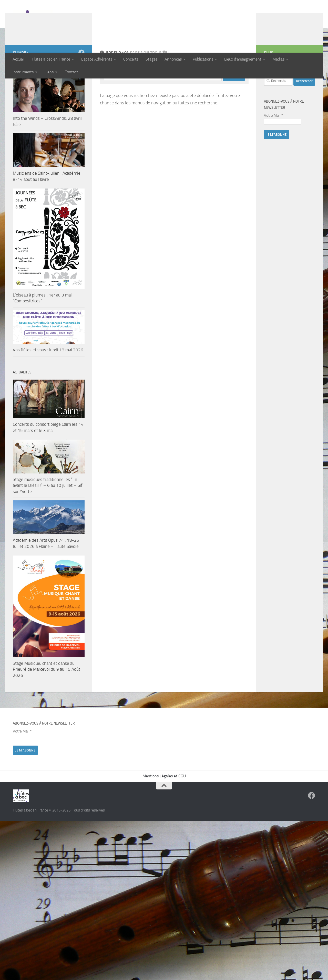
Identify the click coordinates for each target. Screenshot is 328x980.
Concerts (131, 59)
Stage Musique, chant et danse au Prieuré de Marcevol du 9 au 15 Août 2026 (47, 703)
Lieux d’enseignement (243, 59)
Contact (71, 72)
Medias (278, 59)
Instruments (23, 72)
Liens (49, 72)
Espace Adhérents (97, 59)
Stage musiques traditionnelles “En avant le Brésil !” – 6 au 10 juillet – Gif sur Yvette (48, 519)
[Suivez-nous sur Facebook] (81, 86)
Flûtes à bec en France (51, 59)
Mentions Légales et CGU (164, 809)
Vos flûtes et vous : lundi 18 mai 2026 (48, 383)
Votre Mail (273, 149)
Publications (203, 59)
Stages (151, 59)
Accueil (19, 59)
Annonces (173, 59)
